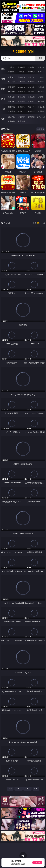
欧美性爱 (41, 87)
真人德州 (21, 67)
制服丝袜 (11, 91)
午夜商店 (21, 117)
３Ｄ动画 (41, 77)
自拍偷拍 (21, 77)
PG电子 (11, 67)
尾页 (36, 789)
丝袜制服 (21, 81)
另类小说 (21, 111)
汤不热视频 (41, 117)
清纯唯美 (21, 101)
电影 (3, 89)
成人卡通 (31, 87)
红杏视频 (11, 121)
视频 (3, 79)
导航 (3, 119)
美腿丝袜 (11, 101)
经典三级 (21, 91)
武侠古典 (41, 107)
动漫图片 (41, 97)
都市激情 (11, 107)
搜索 (40, 58)
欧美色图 (31, 97)
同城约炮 (11, 117)
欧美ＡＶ (31, 77)
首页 (10, 789)
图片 (3, 99)
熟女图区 (31, 101)
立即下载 (37, 862)
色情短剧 (21, 121)
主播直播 (31, 81)
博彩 (3, 69)
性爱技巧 (41, 111)
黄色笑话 (31, 111)
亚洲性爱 (11, 87)
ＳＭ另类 (41, 81)
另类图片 (41, 101)
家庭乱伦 (21, 107)
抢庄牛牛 (41, 72)
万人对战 (31, 67)
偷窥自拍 (11, 97)
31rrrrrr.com (23, 52)
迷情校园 (11, 111)
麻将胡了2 (11, 72)
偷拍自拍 (21, 87)
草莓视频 (31, 117)
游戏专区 (41, 67)
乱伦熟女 (31, 91)
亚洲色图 (21, 97)
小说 (3, 109)
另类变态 (41, 91)
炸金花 (21, 72)
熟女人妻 (11, 81)
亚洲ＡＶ (11, 77)
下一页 (27, 789)
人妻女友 (31, 107)
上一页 (19, 789)
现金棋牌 (31, 72)
